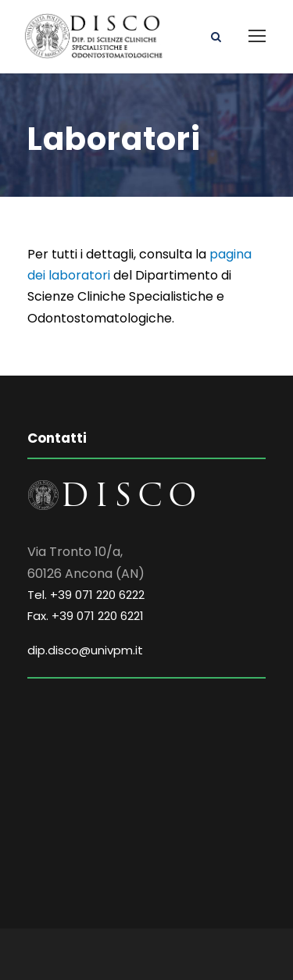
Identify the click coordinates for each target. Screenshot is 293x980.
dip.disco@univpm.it (85, 650)
